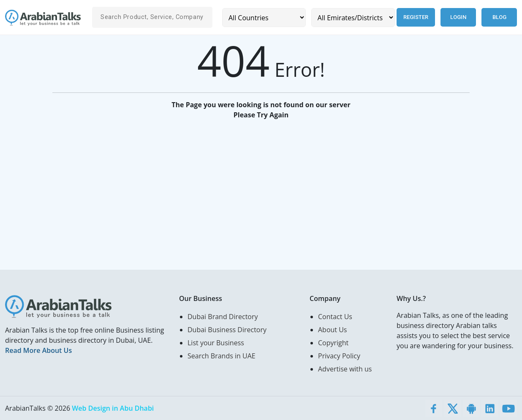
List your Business (216, 343)
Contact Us (335, 317)
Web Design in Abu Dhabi (113, 408)
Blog (499, 17)
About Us (333, 330)
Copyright (333, 343)
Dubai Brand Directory (223, 317)
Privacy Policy (339, 356)
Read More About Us (38, 350)
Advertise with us (345, 369)
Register (416, 17)
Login (458, 17)
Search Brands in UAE (222, 356)
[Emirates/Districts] (353, 18)
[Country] (264, 18)
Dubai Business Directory (227, 330)
